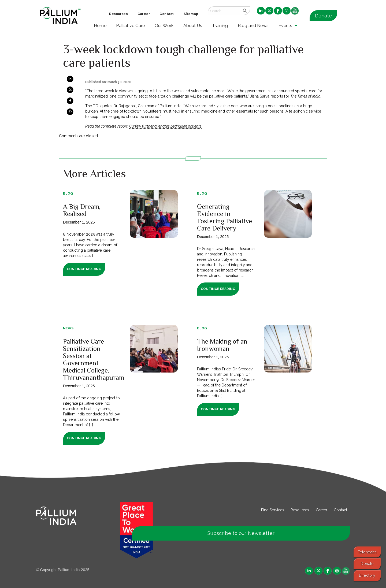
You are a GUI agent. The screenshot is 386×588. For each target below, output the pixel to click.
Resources (300, 510)
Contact (340, 510)
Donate (323, 16)
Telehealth (367, 552)
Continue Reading (84, 269)
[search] (245, 11)
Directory (367, 575)
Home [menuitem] (100, 26)
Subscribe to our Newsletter (241, 533)
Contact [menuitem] (167, 14)
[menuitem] (261, 11)
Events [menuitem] (285, 26)
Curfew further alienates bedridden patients (165, 126)
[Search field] (224, 11)
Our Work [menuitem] (164, 26)
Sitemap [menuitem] (191, 14)
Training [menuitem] (220, 26)
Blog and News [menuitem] (253, 26)
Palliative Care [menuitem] (130, 26)
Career (322, 510)
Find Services (273, 510)
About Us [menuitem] (193, 26)
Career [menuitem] (144, 14)
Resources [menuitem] (118, 14)
